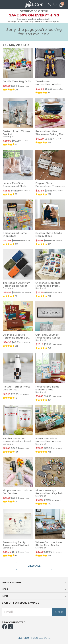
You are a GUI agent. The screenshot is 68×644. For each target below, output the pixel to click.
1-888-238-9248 (41, 638)
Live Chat (23, 638)
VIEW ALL (34, 566)
